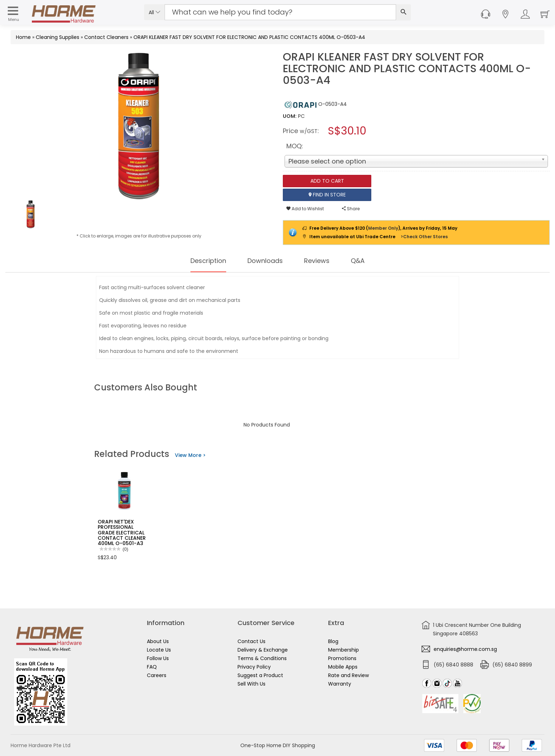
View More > (190, 455)
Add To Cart (327, 181)
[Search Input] (280, 12)
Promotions (342, 658)
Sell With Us (251, 684)
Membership (344, 650)
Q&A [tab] (364, 261)
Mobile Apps (343, 667)
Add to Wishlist (305, 209)
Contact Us (251, 641)
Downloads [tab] (265, 261)
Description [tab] (204, 261)
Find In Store (327, 195)
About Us (158, 641)
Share (351, 209)
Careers (157, 675)
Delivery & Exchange (263, 650)
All (155, 12)
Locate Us (159, 650)
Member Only (383, 228)
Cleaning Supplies (58, 37)
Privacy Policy (254, 667)
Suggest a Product (260, 675)
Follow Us (158, 658)
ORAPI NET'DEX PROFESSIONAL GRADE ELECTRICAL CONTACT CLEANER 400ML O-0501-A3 (122, 533)
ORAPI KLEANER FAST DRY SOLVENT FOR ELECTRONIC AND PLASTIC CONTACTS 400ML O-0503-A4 (249, 37)
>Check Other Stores (424, 237)
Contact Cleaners (106, 37)
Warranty (340, 684)
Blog (333, 641)
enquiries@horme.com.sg (465, 649)
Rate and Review (348, 675)
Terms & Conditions (262, 658)
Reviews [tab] (321, 261)
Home (23, 37)
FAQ (152, 667)
